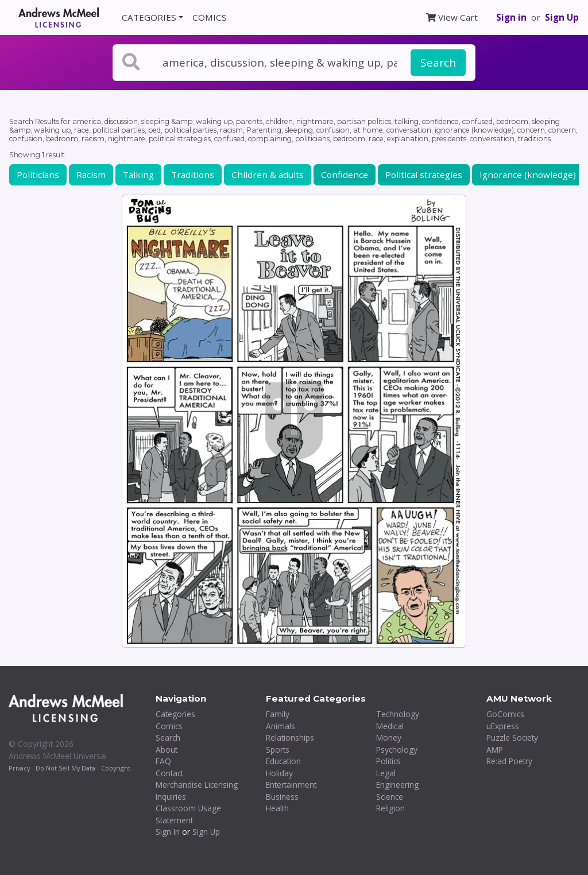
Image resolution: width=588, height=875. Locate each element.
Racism (91, 175)
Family (278, 714)
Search (438, 63)
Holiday (279, 773)
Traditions (193, 175)
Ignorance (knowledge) (528, 175)
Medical (390, 726)
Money (389, 737)
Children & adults (268, 175)
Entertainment (291, 785)
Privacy (19, 768)
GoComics (505, 714)
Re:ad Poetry (509, 761)
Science (390, 797)
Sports (278, 750)
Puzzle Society (512, 737)
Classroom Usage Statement (188, 814)
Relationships (290, 737)
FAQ (163, 761)
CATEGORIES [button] (149, 17)
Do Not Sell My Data (65, 768)
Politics (388, 761)
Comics (169, 726)
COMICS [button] (210, 17)
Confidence (345, 175)
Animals (281, 726)
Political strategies (424, 175)
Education (283, 761)
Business (282, 797)
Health (277, 808)
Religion (390, 808)
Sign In (168, 832)
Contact (169, 773)
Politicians (38, 175)
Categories (175, 714)
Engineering (397, 785)
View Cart (452, 17)
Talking (138, 175)
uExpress (503, 726)
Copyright (116, 768)
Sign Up (562, 17)
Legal (386, 773)
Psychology (397, 750)
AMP (495, 750)
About (167, 750)
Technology (398, 714)
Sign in (511, 17)
